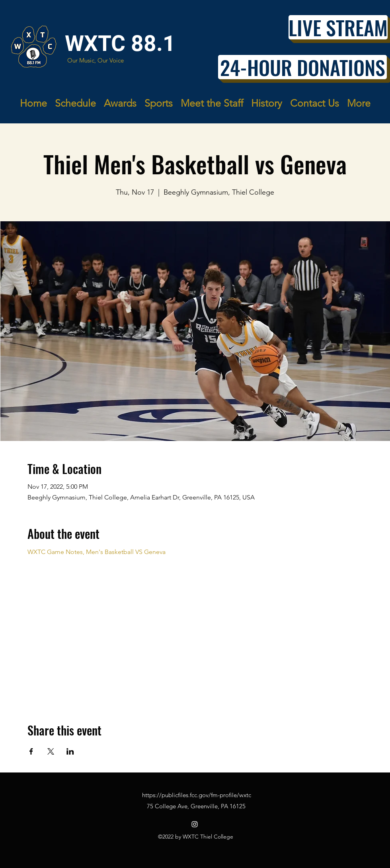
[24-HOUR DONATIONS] (302, 67)
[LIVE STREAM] (338, 27)
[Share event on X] (51, 751)
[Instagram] (195, 824)
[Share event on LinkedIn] (70, 751)
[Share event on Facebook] (31, 751)
